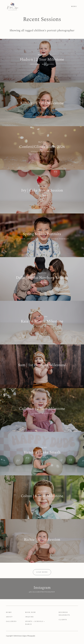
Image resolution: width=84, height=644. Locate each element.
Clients (63, 620)
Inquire (29, 617)
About (9, 617)
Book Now (31, 612)
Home (9, 612)
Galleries (11, 621)
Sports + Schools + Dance (35, 623)
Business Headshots (64, 614)
